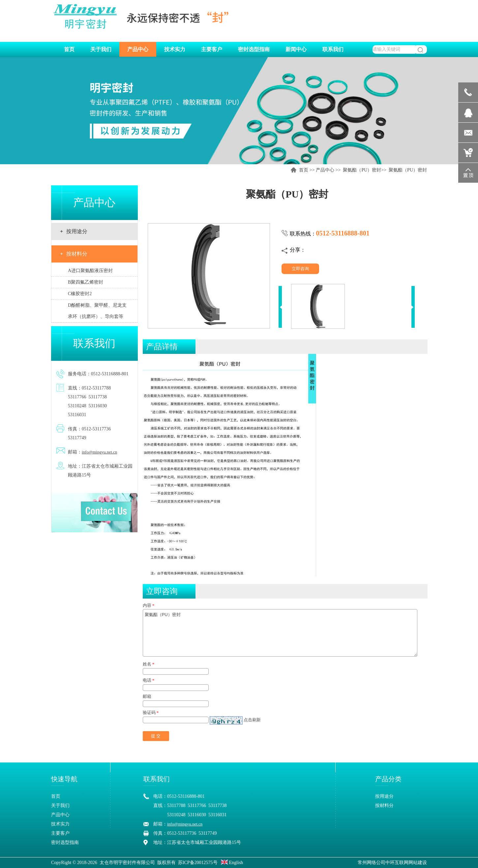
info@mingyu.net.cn (99, 452)
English (232, 863)
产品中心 (325, 170)
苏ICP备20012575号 (198, 863)
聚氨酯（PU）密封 (362, 170)
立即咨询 (300, 269)
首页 (304, 170)
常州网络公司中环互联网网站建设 (392, 863)
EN (420, 7)
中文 (400, 7)
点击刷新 (252, 720)
